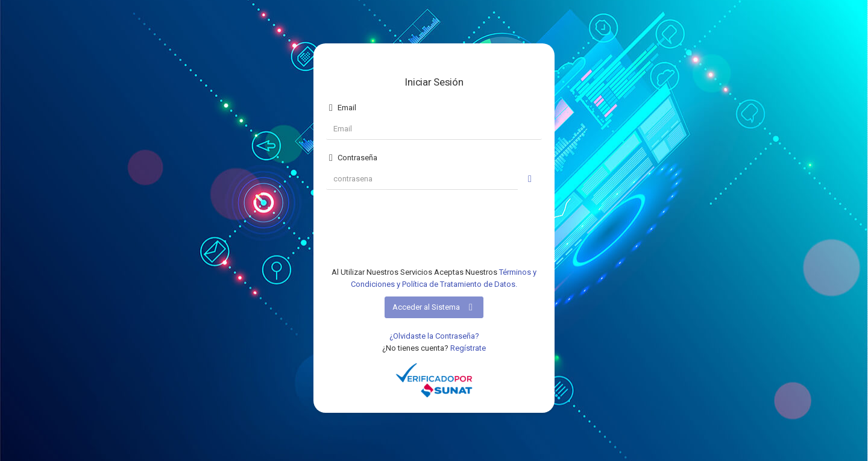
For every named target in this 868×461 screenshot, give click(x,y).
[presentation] (434, 230)
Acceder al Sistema (434, 307)
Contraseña (352, 158)
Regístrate (468, 348)
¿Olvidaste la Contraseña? (434, 336)
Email (341, 108)
